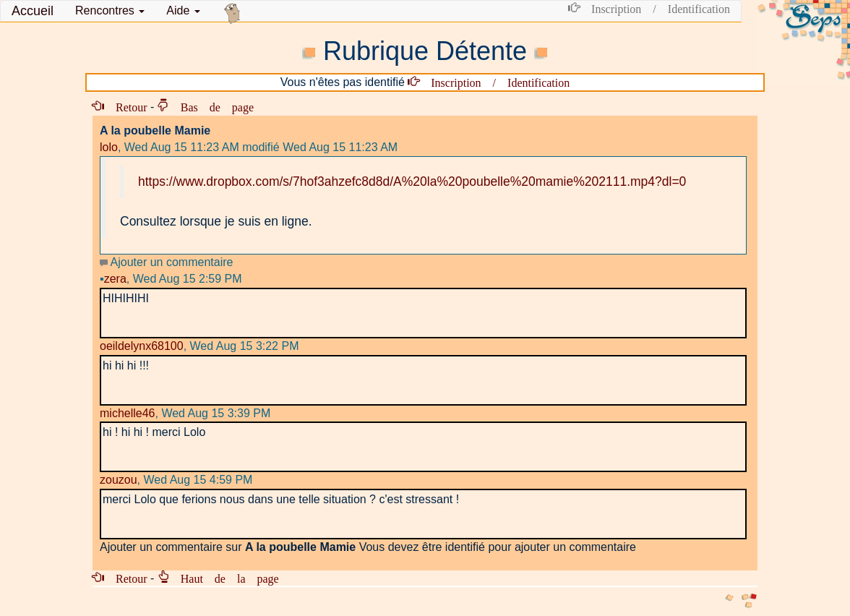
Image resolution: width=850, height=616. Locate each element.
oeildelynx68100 (142, 346)
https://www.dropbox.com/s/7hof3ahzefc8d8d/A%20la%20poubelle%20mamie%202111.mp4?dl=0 (412, 181)
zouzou (119, 480)
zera (113, 279)
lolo (109, 147)
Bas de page (211, 106)
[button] (110, 11)
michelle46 (127, 413)
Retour (126, 106)
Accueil (33, 11)
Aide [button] (183, 10)
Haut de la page (224, 578)
